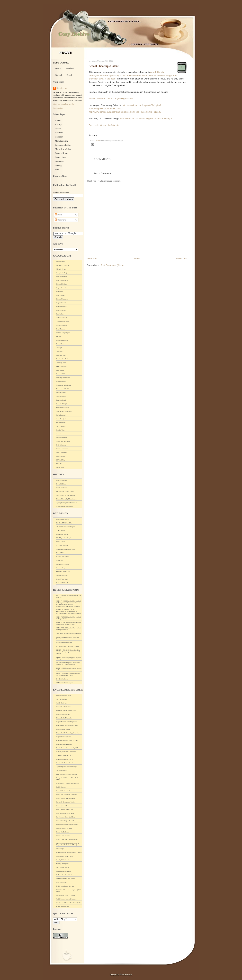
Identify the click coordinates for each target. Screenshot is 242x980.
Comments (61, 220)
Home (137, 259)
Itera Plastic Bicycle (62, 534)
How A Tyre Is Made (63, 806)
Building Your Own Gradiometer (66, 752)
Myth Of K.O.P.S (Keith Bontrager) (67, 839)
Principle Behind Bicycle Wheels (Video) (69, 852)
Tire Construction (62, 882)
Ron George (62, 88)
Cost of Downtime (62, 325)
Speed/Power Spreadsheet (64, 411)
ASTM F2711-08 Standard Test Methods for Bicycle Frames (69, 629)
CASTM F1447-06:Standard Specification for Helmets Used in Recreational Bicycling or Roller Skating (69, 612)
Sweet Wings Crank (62, 575)
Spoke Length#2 (61, 419)
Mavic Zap (60, 560)
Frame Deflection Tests (63, 791)
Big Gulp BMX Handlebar (64, 523)
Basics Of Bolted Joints (63, 707)
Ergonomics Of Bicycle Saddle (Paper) (68, 783)
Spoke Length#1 (61, 415)
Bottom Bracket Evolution (64, 744)
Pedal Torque (60, 849)
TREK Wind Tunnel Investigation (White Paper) (69, 891)
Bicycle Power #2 (62, 306)
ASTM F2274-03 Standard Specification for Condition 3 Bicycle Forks (69, 623)
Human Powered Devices (64, 828)
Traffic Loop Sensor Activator (65, 886)
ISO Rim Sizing (61, 381)
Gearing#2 (59, 351)
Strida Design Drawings (64, 871)
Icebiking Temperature (63, 378)
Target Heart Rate (62, 438)
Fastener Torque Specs (63, 333)
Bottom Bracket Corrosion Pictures (67, 740)
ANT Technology (62, 699)
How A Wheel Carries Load (65, 809)
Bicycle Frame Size (62, 288)
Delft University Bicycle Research (67, 774)
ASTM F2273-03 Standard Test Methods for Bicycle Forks (69, 618)
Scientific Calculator (62, 408)
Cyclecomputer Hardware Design (66, 767)
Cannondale (58, 108)
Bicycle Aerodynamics (63, 714)
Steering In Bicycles (62, 864)
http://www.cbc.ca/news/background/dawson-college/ (146, 119)
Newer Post (181, 259)
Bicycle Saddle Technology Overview (68, 733)
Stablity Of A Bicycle (63, 860)
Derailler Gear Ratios (63, 359)
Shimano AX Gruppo (63, 564)
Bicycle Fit (60, 291)
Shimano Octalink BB (63, 572)
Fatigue (59, 336)
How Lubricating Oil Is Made (65, 821)
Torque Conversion (62, 449)
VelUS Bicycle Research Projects (66, 899)
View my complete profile (64, 104)
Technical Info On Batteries (65, 875)
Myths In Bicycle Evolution (65, 506)
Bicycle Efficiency (62, 284)
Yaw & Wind (60, 467)
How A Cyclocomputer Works (65, 802)
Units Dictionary (61, 456)
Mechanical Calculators (63, 389)
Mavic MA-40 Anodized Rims (66, 549)
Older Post (92, 259)
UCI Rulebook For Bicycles (65, 683)
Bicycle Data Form (62, 280)
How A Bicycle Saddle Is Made (66, 798)
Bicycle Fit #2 (61, 295)
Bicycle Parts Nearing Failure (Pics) (67, 725)
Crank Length (60, 329)
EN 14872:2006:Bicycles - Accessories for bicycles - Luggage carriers (68, 663)
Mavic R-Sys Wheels (63, 557)
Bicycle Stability (61, 310)
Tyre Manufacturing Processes (65, 895)
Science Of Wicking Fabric (65, 856)
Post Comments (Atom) (112, 265)
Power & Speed (61, 400)
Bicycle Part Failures (63, 519)
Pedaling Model (61, 393)
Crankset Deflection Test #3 (65, 763)
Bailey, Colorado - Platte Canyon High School (111, 99)
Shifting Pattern (61, 396)
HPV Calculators (61, 366)
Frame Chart (60, 344)
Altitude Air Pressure (63, 265)
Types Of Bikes (61, 484)
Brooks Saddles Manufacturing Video (68, 748)
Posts (59, 215)
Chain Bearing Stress (63, 321)
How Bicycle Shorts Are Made (66, 817)
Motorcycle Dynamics (63, 441)
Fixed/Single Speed (62, 340)
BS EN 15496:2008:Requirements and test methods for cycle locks (68, 674)
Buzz (98, 141)
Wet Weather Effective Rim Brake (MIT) (69, 903)
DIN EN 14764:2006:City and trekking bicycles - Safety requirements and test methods (68, 652)
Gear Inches (60, 314)
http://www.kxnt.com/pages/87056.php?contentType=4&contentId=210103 (125, 112)
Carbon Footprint (61, 318)
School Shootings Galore (104, 66)
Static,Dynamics (61, 426)
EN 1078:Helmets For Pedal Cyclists (68, 646)
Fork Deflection (61, 787)
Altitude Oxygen (61, 269)
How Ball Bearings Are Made (65, 813)
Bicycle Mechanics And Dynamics (67, 722)
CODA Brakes (61, 530)
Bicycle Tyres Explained (64, 737)
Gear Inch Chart (61, 355)
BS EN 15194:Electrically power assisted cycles (69, 669)
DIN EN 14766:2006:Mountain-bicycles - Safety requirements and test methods (69, 658)
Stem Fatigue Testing (63, 867)
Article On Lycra (61, 703)
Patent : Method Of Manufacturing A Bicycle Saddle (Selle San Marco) (68, 844)
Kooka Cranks (61, 542)
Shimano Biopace (62, 568)
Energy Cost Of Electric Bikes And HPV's (67, 779)
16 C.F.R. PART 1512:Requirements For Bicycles (69, 596)
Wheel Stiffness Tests (63, 906)
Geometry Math (61, 363)
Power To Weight (61, 404)
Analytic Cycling (61, 273)
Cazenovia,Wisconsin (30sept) (104, 125)
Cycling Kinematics (62, 770)
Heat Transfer (60, 370)
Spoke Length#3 (61, 423)
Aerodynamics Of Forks (64, 695)
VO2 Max (59, 464)
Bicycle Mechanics (62, 299)
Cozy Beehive (74, 34)
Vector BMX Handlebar (64, 583)
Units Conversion (62, 452)
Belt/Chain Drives (62, 277)
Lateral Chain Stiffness (63, 836)
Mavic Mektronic (62, 553)
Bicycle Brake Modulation (64, 718)
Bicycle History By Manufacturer (66, 499)
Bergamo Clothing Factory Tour (66, 710)
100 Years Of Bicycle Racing (65, 491)
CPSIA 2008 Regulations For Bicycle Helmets (68, 638)
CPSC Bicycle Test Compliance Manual (68, 633)
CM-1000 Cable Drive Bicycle (66, 527)
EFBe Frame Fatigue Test (64, 643)
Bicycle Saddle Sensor (63, 729)
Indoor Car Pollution (63, 832)
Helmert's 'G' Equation (63, 374)
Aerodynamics (61, 262)
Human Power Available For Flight (67, 824)
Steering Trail (60, 430)
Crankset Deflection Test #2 (65, 759)
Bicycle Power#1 (61, 303)
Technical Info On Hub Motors (66, 879)
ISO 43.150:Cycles (62, 679)
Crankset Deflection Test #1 (65, 755)
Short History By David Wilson (66, 495)
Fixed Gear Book (61, 488)
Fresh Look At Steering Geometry (67, 795)
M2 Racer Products (62, 545)
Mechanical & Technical (64, 385)
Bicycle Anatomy (62, 480)
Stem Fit (59, 434)
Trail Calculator (61, 445)
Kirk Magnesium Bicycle (64, 538)
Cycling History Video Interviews (67, 503)
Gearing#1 (59, 348)
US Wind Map (61, 460)
